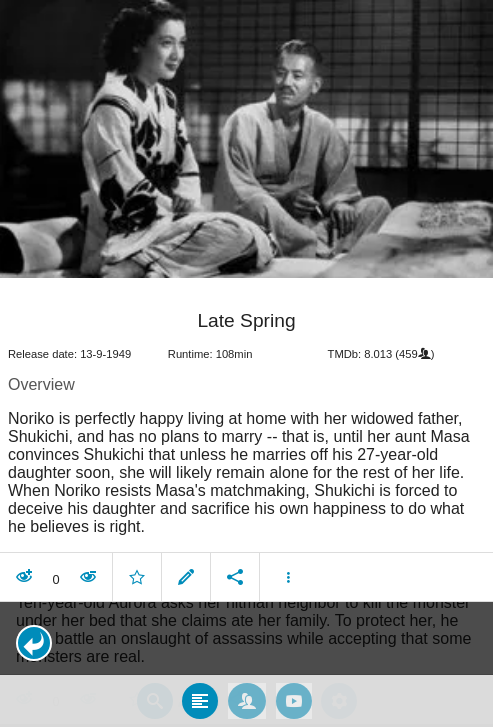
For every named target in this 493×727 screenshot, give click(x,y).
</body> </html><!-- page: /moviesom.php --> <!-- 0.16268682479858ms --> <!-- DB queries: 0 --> (246, 363)
